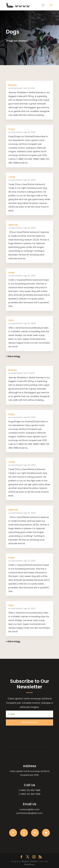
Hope (11, 272)
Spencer (13, 225)
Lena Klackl (17, 132)
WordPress (30, 864)
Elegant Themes (30, 861)
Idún (11, 320)
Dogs (11, 129)
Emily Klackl (17, 88)
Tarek (12, 177)
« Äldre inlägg (13, 356)
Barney (13, 85)
